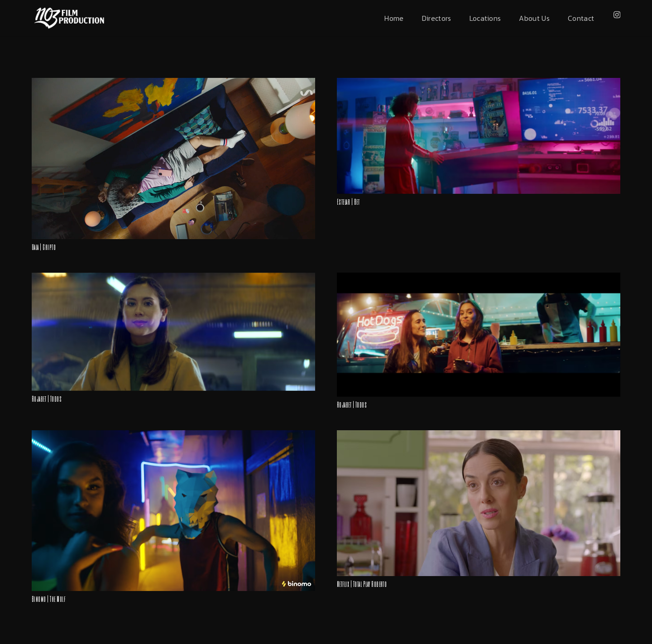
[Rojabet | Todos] (173, 277)
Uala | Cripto (44, 247)
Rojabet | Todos (47, 398)
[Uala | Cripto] (173, 82)
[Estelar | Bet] (479, 82)
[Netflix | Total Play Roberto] (479, 435)
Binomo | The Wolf (48, 598)
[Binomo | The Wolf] (173, 435)
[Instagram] (617, 15)
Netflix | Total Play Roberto (362, 584)
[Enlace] (69, 18)
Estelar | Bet (348, 201)
